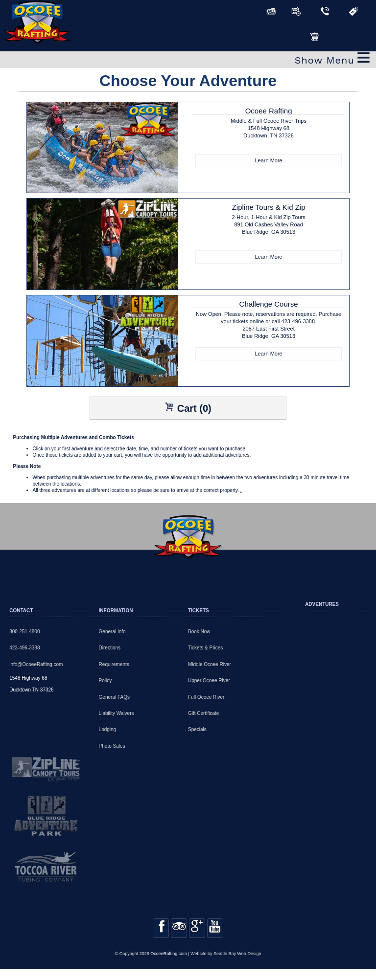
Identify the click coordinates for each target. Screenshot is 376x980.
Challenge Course (269, 323)
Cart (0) (188, 408)
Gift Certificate (203, 713)
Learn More (268, 160)
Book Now (199, 632)
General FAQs (114, 697)
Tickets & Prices (205, 648)
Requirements (114, 664)
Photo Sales (112, 746)
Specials (197, 729)
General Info (112, 632)
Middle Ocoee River (210, 664)
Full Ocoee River (206, 697)
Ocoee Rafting (269, 130)
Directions (110, 648)
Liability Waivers (117, 713)
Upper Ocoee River (209, 680)
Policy (106, 680)
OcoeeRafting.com (169, 964)
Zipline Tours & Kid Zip (269, 227)
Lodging (108, 729)
